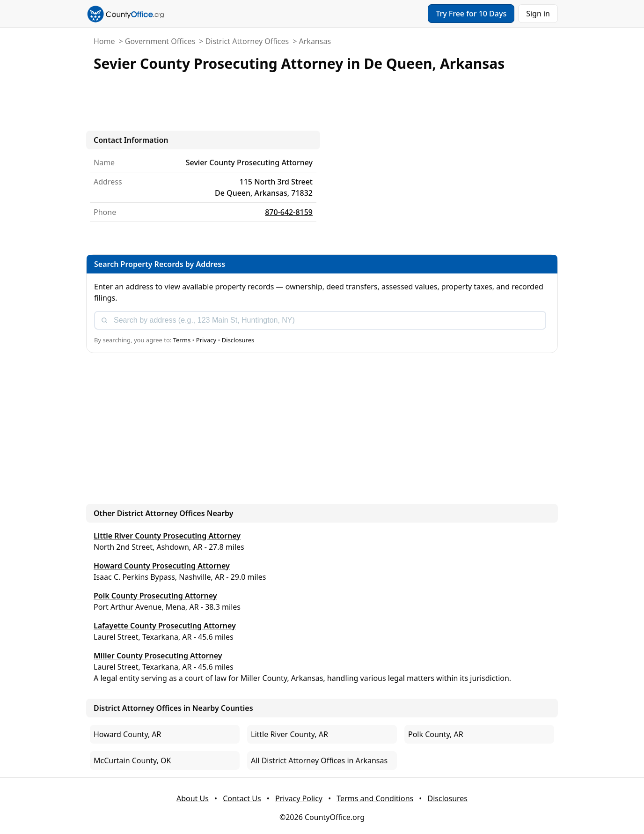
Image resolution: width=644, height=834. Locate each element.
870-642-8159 (289, 212)
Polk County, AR (436, 734)
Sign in (538, 14)
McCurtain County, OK (132, 760)
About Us (193, 798)
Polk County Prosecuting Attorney (155, 596)
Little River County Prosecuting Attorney (167, 536)
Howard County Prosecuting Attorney (162, 566)
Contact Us (242, 798)
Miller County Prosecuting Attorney (158, 656)
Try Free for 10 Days (471, 14)
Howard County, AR (128, 734)
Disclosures (238, 340)
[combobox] (320, 320)
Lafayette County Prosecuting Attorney (165, 626)
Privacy (206, 340)
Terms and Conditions (375, 798)
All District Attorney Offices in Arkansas (319, 760)
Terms (182, 340)
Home (104, 41)
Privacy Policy (299, 798)
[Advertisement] (322, 103)
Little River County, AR (289, 734)
